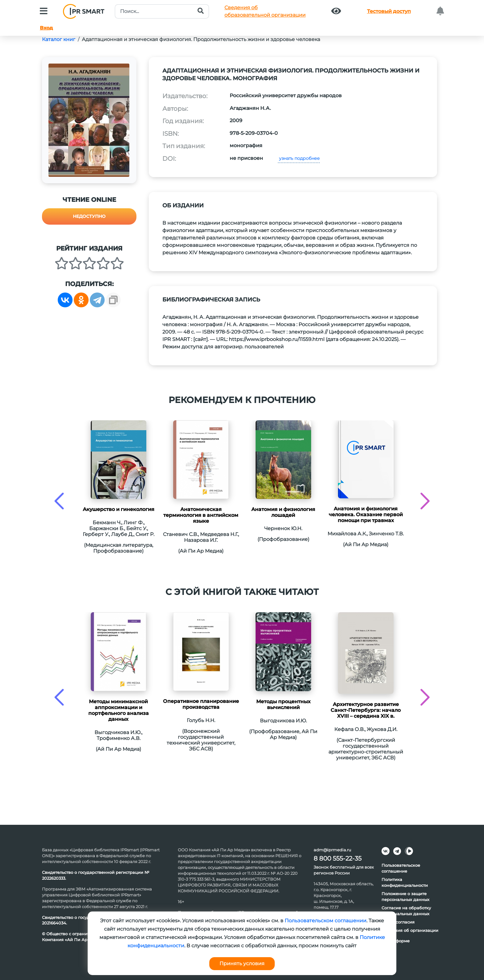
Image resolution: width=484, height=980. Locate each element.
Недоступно (89, 216)
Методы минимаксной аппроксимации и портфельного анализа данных (119, 710)
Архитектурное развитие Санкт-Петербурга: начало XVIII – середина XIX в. (366, 710)
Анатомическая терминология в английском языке (201, 515)
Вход (46, 28)
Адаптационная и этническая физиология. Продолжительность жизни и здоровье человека (201, 39)
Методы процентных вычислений (283, 704)
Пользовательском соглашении (325, 921)
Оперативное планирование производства (201, 704)
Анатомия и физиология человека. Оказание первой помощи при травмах (366, 515)
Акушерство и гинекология (119, 509)
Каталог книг (59, 39)
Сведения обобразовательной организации (265, 11)
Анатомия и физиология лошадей (283, 512)
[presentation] (59, 501)
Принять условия (242, 963)
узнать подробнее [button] (299, 158)
